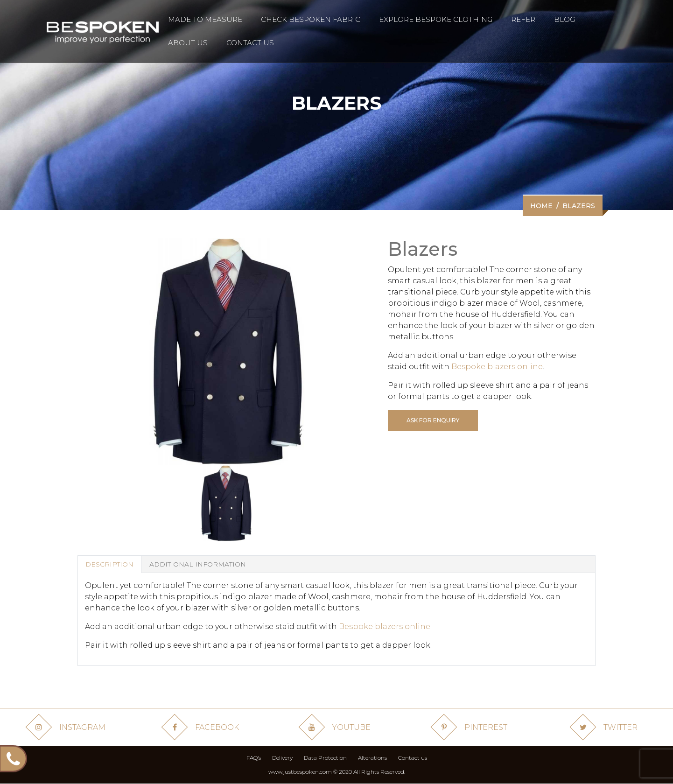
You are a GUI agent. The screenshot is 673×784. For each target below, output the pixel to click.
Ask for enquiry (433, 420)
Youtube (336, 727)
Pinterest (471, 727)
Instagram (67, 727)
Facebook (202, 727)
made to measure (205, 19)
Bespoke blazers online (497, 367)
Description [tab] (109, 564)
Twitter (606, 727)
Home (541, 206)
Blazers (579, 206)
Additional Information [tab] (198, 564)
